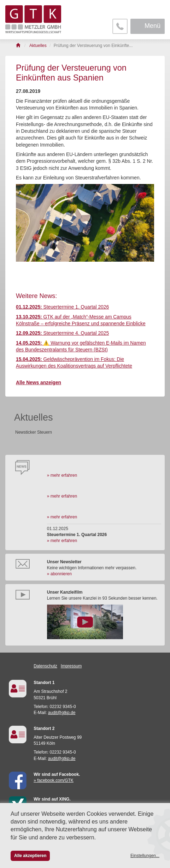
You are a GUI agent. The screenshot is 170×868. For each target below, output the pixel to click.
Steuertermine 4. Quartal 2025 (62, 333)
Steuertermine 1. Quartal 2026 (62, 307)
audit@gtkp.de (62, 713)
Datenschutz (45, 666)
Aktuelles (34, 417)
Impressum (71, 666)
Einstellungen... (145, 856)
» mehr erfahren (62, 475)
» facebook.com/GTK (54, 780)
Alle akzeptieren (30, 856)
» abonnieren (59, 574)
